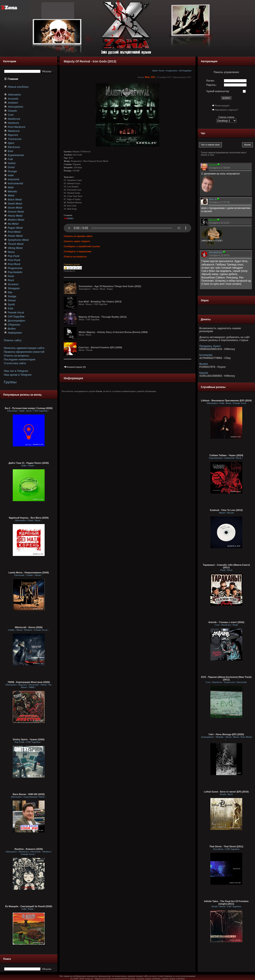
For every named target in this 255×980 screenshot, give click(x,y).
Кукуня (204, 373)
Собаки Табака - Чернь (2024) (226, 455)
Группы (10, 382)
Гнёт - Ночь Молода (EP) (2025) (226, 734)
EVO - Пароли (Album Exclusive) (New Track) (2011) (226, 678)
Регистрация (222, 106)
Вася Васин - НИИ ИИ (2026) (29, 794)
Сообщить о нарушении (78, 251)
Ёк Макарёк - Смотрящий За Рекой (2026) (29, 906)
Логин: (210, 81)
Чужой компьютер (218, 91)
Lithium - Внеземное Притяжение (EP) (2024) (226, 400)
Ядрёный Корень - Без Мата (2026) (29, 518)
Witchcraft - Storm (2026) (29, 627)
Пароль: (212, 85)
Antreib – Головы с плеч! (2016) (226, 622)
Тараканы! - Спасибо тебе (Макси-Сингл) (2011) (226, 566)
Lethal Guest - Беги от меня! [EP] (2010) (226, 792)
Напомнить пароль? (227, 110)
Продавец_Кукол (210, 346)
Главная (13, 79)
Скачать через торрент (77, 241)
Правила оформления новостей (24, 352)
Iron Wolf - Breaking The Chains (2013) (100, 302)
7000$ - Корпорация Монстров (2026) (29, 682)
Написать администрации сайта (24, 348)
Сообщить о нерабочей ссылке (82, 246)
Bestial (203, 364)
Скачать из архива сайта (78, 236)
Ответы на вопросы (16, 356)
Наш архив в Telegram (18, 375)
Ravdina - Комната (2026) (29, 849)
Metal (155, 71)
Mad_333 (150, 77)
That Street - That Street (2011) (226, 846)
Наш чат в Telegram (16, 371)
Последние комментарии (20, 360)
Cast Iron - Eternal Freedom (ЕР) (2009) (100, 347)
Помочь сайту (13, 340)
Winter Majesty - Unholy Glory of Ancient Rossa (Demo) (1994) (113, 332)
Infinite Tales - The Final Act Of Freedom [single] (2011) (226, 902)
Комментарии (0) (75, 367)
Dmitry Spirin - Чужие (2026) (29, 739)
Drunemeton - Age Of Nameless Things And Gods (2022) (110, 286)
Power (162, 71)
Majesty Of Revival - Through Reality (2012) (103, 317)
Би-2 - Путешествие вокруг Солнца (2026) (29, 408)
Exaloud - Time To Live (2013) (226, 510)
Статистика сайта (15, 363)
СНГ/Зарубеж (185, 71)
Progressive (171, 71)
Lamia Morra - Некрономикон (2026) (29, 572)
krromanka (206, 355)
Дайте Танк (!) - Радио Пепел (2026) (29, 463)
